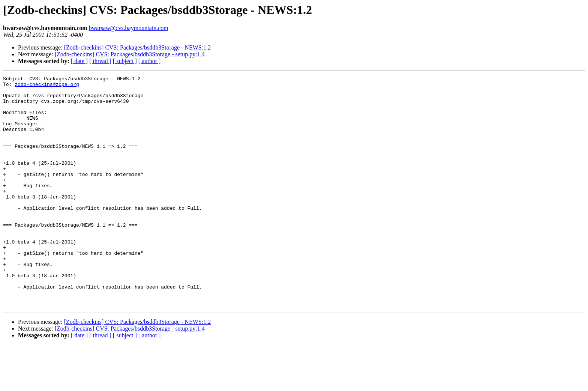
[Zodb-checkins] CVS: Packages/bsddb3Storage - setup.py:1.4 (130, 54)
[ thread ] (100, 61)
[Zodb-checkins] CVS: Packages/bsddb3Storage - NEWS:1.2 (137, 47)
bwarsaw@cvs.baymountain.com (129, 28)
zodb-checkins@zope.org (47, 86)
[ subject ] (125, 61)
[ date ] (79, 61)
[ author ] (150, 61)
